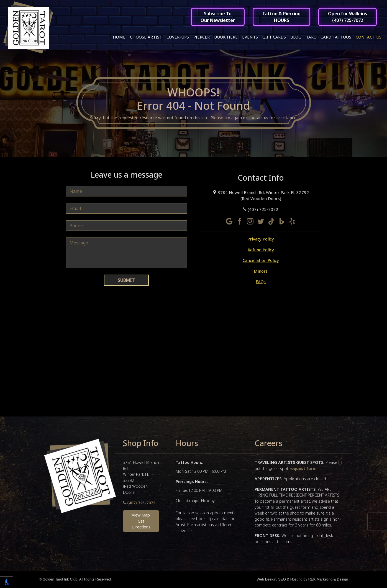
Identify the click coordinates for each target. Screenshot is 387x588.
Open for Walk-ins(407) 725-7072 (348, 17)
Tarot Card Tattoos (329, 37)
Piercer (202, 37)
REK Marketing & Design (328, 580)
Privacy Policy (261, 239)
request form (303, 469)
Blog (296, 37)
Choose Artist (146, 37)
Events (250, 37)
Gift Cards (274, 37)
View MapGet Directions (141, 521)
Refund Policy (261, 250)
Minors (261, 271)
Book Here (226, 37)
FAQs (261, 282)
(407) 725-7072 (261, 209)
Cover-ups (178, 37)
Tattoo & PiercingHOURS (281, 17)
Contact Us (369, 37)
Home (119, 37)
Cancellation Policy (261, 261)
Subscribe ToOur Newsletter (218, 17)
